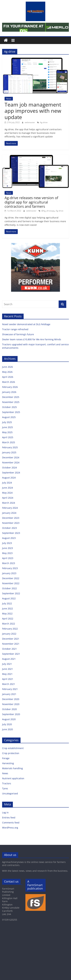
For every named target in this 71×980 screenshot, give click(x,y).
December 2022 (11, 578)
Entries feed (9, 818)
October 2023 (9, 528)
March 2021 (9, 684)
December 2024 (11, 457)
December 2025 (11, 397)
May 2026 (7, 372)
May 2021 (7, 674)
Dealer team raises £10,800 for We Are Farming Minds (32, 339)
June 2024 (7, 488)
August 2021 (9, 659)
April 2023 (8, 558)
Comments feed (11, 823)
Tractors (7, 783)
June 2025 (7, 427)
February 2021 (10, 689)
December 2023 (11, 518)
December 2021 (11, 639)
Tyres (5, 788)
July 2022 (7, 603)
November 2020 (11, 704)
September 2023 (11, 533)
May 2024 (7, 493)
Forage (6, 758)
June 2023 (7, 548)
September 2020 (11, 714)
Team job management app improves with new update (33, 111)
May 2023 (7, 553)
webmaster (30, 122)
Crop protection (11, 753)
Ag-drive (44, 122)
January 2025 (9, 452)
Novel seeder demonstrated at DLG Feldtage (26, 324)
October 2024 (9, 468)
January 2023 (9, 573)
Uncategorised (10, 793)
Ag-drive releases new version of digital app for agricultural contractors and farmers (31, 202)
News (9, 99)
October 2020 (9, 709)
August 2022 (9, 598)
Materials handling (12, 768)
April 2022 (8, 619)
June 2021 (7, 669)
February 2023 (10, 568)
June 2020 (7, 729)
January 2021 (9, 694)
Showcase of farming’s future (18, 334)
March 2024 (9, 503)
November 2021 (11, 644)
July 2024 (7, 483)
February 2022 (10, 629)
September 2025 (11, 412)
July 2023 (7, 543)
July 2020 (7, 724)
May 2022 (7, 614)
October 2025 (9, 407)
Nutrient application (13, 778)
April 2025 (8, 437)
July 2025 (7, 422)
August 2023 (9, 538)
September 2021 (11, 654)
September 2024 (11, 473)
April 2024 (8, 498)
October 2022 (9, 588)
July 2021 (7, 664)
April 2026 (8, 377)
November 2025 (11, 402)
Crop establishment (13, 748)
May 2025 (7, 432)
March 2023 (9, 563)
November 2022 (11, 583)
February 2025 (10, 447)
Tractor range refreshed (15, 329)
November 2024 (11, 462)
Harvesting (8, 763)
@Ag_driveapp (48, 211)
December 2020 (11, 699)
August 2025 (9, 417)
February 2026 (10, 387)
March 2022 (9, 624)
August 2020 (9, 719)
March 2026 (9, 382)
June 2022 (7, 608)
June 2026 (7, 367)
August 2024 (9, 478)
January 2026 (9, 392)
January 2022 (9, 634)
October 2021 (9, 649)
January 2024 (9, 513)
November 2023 (11, 523)
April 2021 (8, 679)
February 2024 (10, 508)
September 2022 (11, 593)
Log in (5, 812)
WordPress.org (10, 828)
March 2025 (9, 442)
